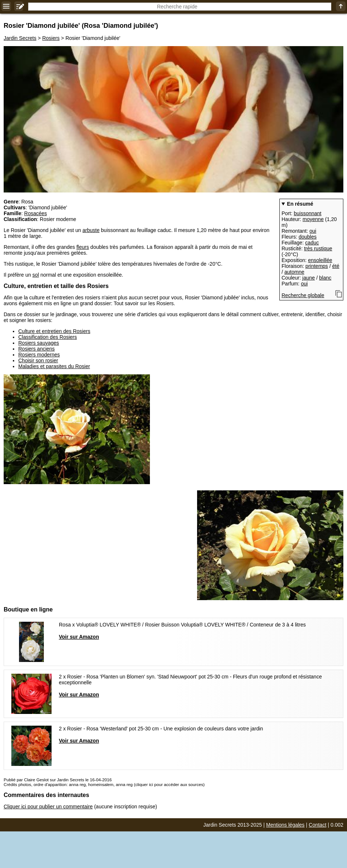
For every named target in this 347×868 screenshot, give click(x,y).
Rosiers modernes (39, 355)
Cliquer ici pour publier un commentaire (48, 807)
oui (313, 231)
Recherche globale (303, 295)
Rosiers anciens (37, 349)
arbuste (91, 230)
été (336, 266)
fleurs (83, 247)
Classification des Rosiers (48, 337)
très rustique (318, 248)
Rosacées (35, 213)
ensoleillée (320, 260)
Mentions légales (285, 825)
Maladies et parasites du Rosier (54, 366)
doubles (308, 237)
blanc (325, 278)
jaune (309, 278)
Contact (317, 825)
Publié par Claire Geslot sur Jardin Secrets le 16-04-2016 (58, 780)
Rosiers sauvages (39, 343)
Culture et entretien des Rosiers (54, 331)
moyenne (313, 219)
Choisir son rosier (38, 360)
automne (294, 272)
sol (36, 275)
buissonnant (308, 213)
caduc (312, 243)
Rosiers (51, 38)
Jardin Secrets (20, 38)
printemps (316, 266)
